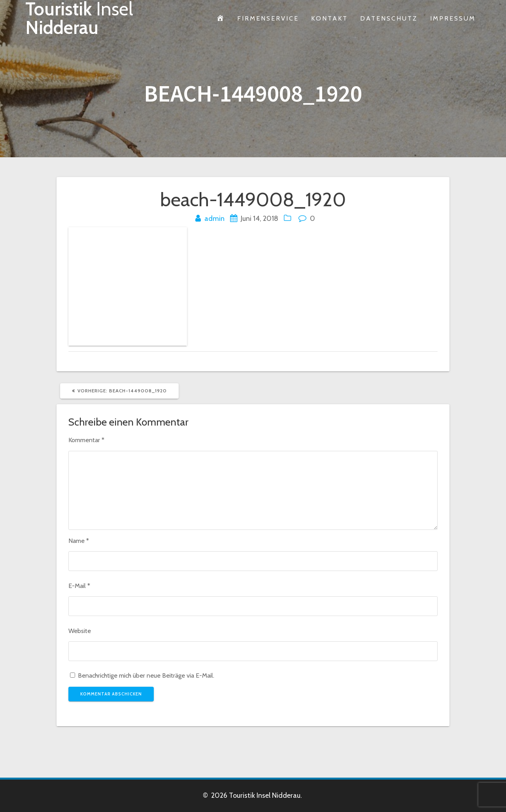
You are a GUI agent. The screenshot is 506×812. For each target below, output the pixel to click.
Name (79, 541)
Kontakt (329, 18)
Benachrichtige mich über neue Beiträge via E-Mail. (146, 675)
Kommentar (86, 440)
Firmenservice (268, 18)
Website (80, 631)
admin (214, 219)
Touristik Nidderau (79, 19)
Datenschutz (389, 18)
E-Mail (79, 586)
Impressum (453, 18)
